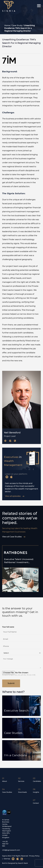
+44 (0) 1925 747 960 (5, 844)
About (5, 781)
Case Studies (13, 733)
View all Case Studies (14, 537)
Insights (36, 792)
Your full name (8, 627)
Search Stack (23, 863)
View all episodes (15, 496)
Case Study (17, 25)
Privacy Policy (34, 856)
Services (21, 781)
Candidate (37, 781)
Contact (36, 803)
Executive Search (16, 711)
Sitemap (7, 859)
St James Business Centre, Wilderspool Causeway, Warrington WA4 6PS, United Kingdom (7, 829)
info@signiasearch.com (11, 850)
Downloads (22, 792)
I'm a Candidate (15, 755)
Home (7, 25)
